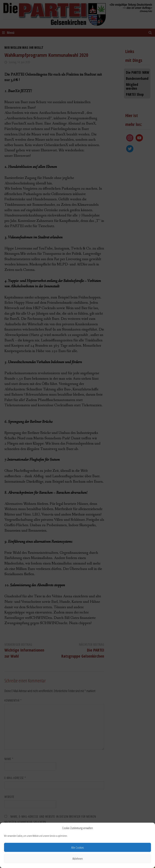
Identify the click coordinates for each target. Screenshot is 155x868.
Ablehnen (78, 859)
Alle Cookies (77, 847)
